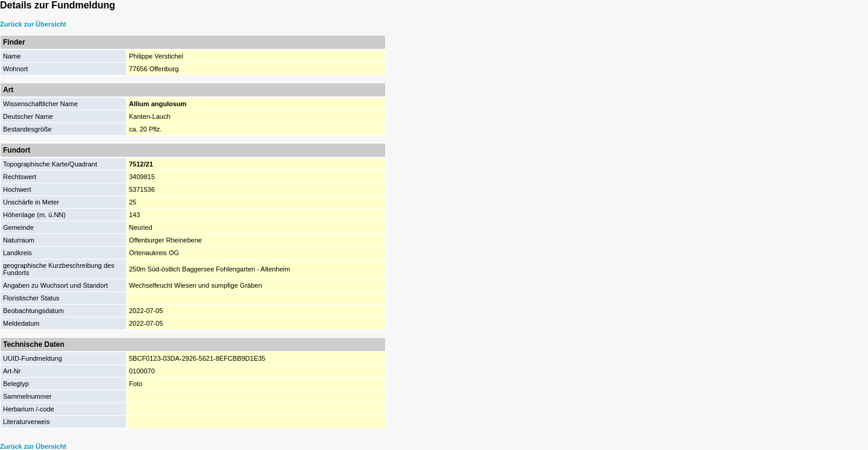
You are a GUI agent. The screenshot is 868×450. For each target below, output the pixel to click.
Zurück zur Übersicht (33, 24)
